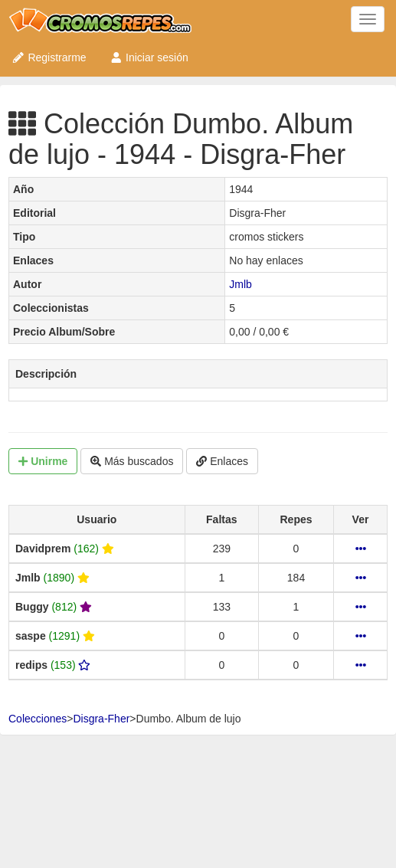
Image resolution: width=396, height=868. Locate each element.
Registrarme (49, 57)
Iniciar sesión (149, 57)
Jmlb (241, 284)
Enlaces (222, 461)
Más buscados (132, 461)
